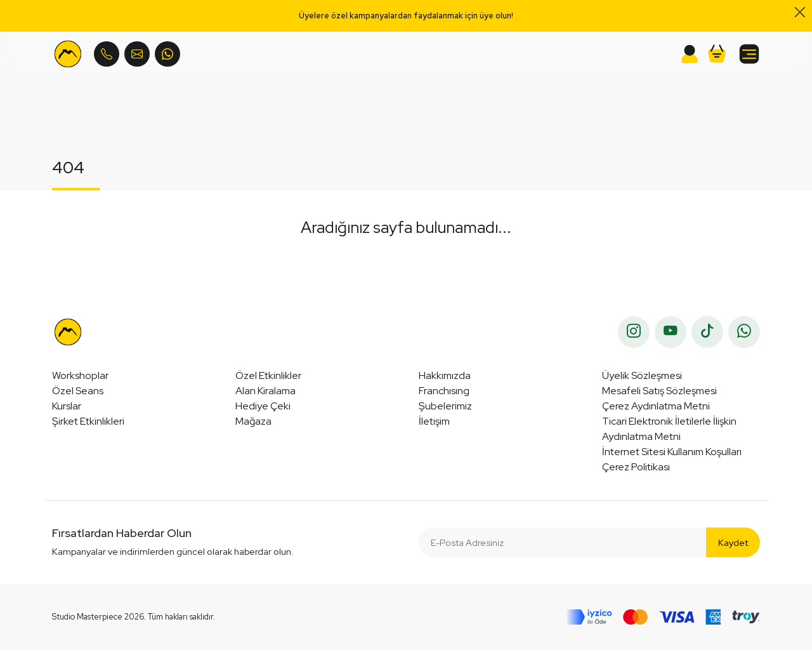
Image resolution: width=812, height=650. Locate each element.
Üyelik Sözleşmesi (642, 375)
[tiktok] (707, 332)
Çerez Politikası (636, 467)
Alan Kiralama (265, 391)
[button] (717, 54)
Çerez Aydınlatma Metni (656, 406)
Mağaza (253, 421)
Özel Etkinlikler (268, 375)
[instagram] (634, 332)
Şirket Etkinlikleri (88, 421)
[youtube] (671, 332)
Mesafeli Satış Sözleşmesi (659, 391)
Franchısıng (444, 391)
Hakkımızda (445, 375)
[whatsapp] (744, 332)
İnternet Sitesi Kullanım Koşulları (672, 452)
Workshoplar (80, 375)
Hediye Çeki (263, 406)
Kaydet (733, 542)
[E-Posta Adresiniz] (563, 542)
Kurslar (67, 406)
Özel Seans (78, 391)
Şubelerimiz (445, 406)
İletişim (434, 421)
